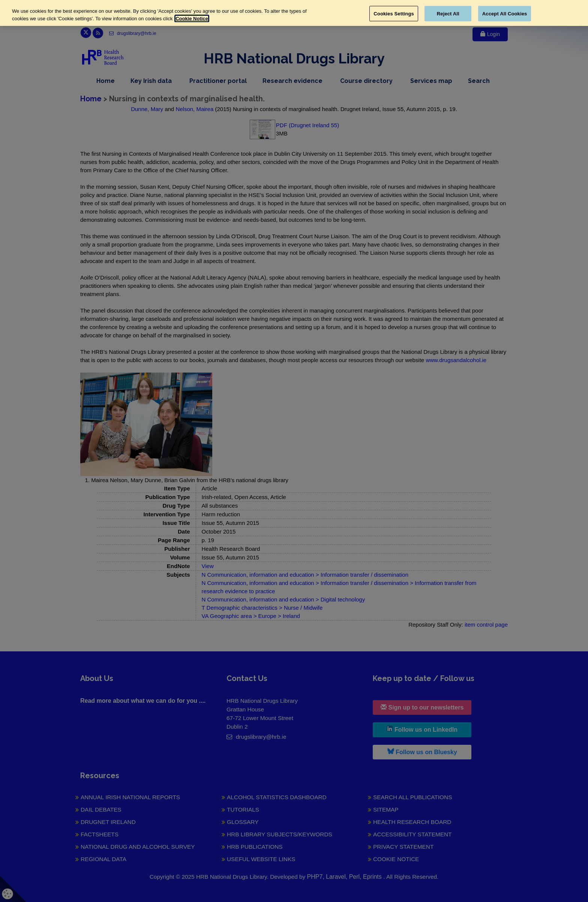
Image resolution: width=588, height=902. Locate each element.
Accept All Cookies (505, 13)
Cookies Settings (394, 13)
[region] (294, 13)
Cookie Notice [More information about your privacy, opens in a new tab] (192, 19)
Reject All (448, 13)
